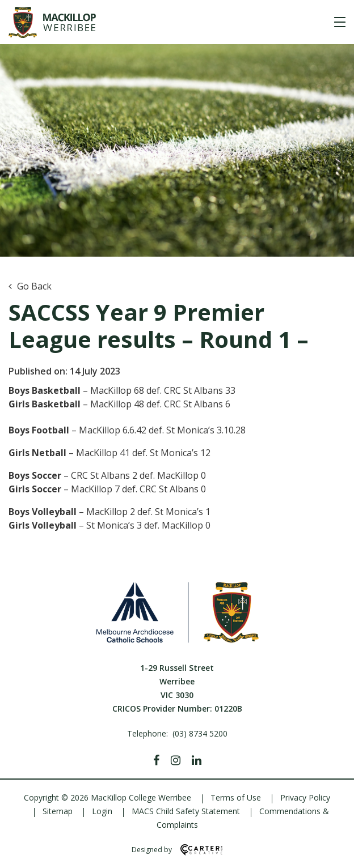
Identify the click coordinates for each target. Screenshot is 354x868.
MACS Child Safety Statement (186, 811)
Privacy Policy (305, 797)
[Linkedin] (197, 760)
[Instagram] (176, 760)
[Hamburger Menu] (340, 22)
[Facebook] (156, 760)
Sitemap (58, 811)
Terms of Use (236, 797)
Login (102, 811)
